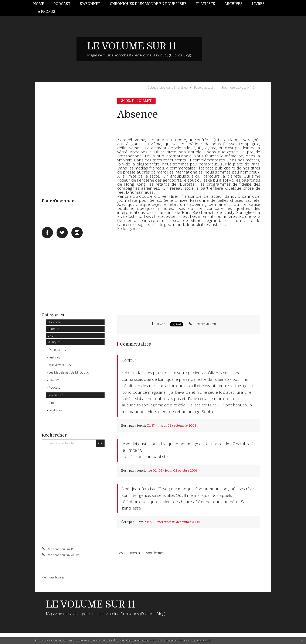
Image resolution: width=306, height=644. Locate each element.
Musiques (54, 342)
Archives (233, 4)
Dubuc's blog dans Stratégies (167, 87)
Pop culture (55, 395)
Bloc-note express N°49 (238, 87)
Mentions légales (53, 577)
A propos (47, 12)
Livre (50, 335)
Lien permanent (202, 324)
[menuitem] (41, 4)
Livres (258, 4)
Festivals (54, 357)
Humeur (53, 329)
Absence (138, 114)
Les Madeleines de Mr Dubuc (69, 372)
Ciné (52, 403)
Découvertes (57, 350)
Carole (141, 522)
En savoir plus (204, 640)
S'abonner (90, 4)
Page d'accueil (204, 87)
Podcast (62, 4)
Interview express (60, 365)
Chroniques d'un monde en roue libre (148, 4)
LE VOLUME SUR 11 (132, 46)
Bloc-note (54, 322)
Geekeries (55, 410)
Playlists (206, 4)
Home (39, 4)
